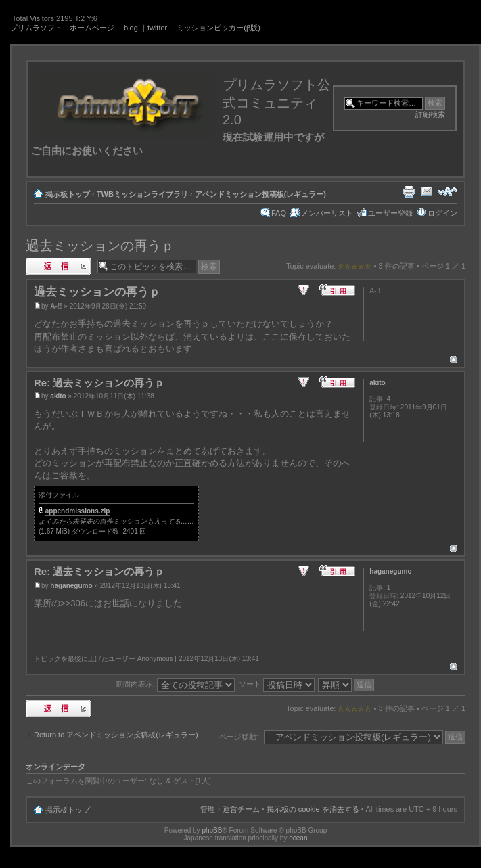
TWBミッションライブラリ (142, 194)
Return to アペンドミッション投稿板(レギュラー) (116, 735)
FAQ (279, 213)
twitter (157, 28)
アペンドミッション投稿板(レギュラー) (260, 194)
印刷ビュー (409, 191)
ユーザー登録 (390, 213)
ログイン (442, 213)
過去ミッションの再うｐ (100, 246)
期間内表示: (175, 684)
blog (131, 28)
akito (58, 396)
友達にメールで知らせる (427, 191)
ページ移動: (239, 737)
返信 (58, 266)
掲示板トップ (68, 194)
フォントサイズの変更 (448, 191)
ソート (277, 684)
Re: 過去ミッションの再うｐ (99, 383)
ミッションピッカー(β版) (219, 28)
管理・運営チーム (230, 809)
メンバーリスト (327, 213)
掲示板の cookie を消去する (313, 809)
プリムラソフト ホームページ (62, 28)
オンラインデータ (55, 767)
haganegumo (71, 586)
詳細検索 (430, 114)
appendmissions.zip (78, 511)
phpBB (212, 830)
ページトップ (454, 360)
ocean (298, 838)
